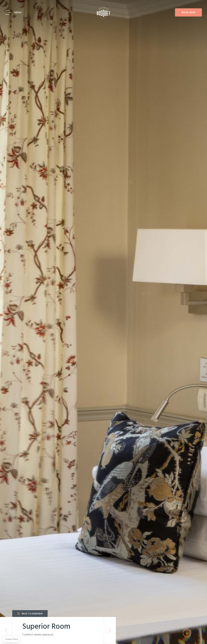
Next (110, 630)
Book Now (188, 17)
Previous (6, 630)
